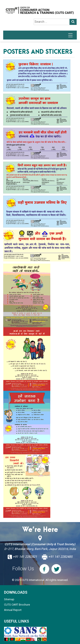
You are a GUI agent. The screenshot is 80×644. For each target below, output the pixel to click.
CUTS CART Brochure (17, 605)
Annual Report (13, 610)
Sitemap (9, 599)
